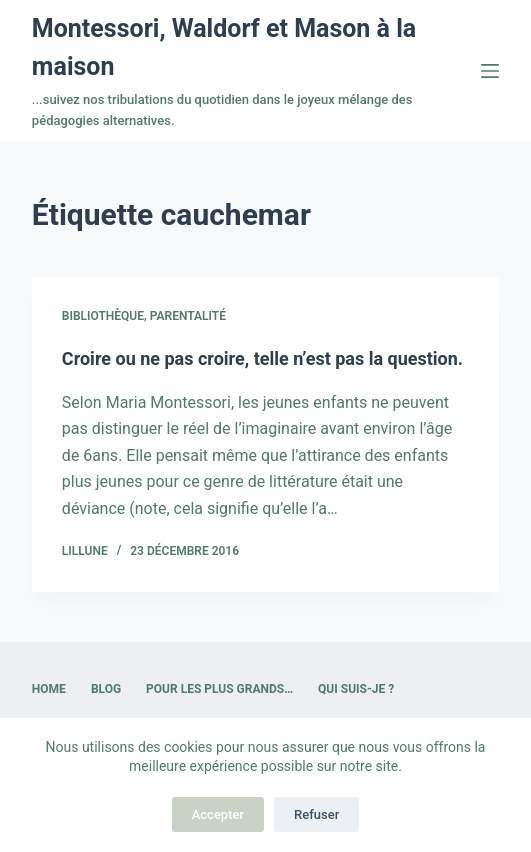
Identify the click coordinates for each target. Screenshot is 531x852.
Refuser (316, 814)
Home (49, 689)
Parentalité (188, 316)
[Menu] (490, 71)
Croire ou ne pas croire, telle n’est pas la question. (262, 358)
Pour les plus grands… (219, 689)
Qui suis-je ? (356, 689)
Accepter (218, 814)
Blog (106, 689)
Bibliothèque (103, 316)
